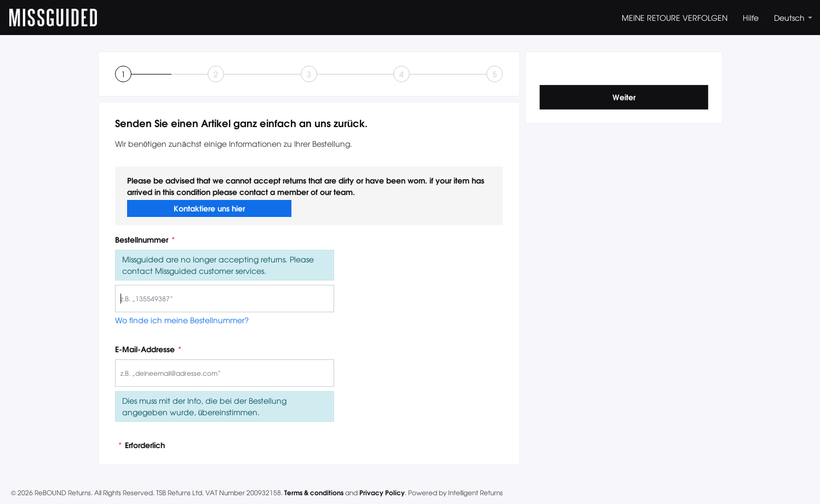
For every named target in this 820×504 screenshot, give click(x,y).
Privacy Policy (382, 492)
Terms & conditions (314, 492)
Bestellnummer (144, 240)
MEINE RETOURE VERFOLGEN (675, 18)
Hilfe (751, 18)
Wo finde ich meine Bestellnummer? (182, 320)
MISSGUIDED (53, 18)
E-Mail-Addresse (148, 349)
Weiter (624, 97)
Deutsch (793, 18)
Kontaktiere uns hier (209, 208)
